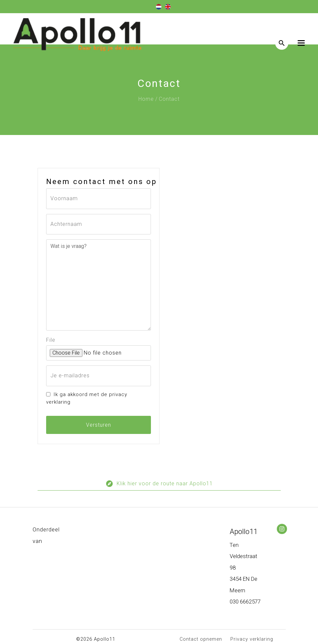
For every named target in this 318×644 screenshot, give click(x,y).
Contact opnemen (201, 639)
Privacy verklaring (252, 639)
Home (146, 99)
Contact (169, 99)
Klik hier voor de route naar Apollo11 (159, 485)
